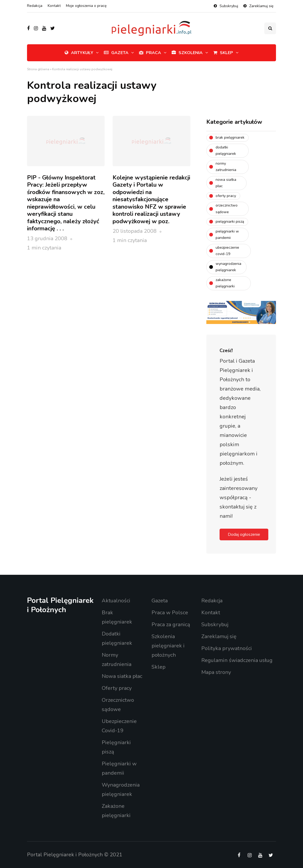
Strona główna (38, 69)
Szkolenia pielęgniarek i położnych (168, 646)
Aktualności (116, 601)
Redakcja (35, 6)
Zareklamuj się (261, 6)
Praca (150, 53)
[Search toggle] (270, 28)
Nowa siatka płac (122, 676)
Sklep (223, 53)
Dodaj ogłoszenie (244, 534)
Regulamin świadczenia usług (237, 660)
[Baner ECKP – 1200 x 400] (241, 312)
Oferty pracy (117, 688)
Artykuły (79, 53)
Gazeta (116, 53)
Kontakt (54, 6)
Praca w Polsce (170, 613)
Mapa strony (216, 672)
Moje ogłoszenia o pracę (86, 6)
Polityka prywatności (227, 648)
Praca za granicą (171, 624)
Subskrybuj (229, 6)
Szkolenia (187, 53)
